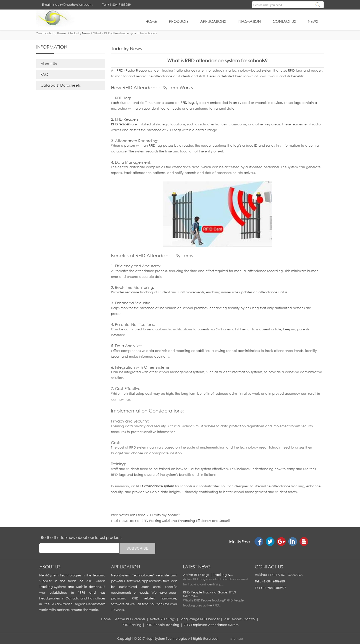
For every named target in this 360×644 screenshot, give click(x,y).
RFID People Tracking (162, 625)
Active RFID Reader (130, 619)
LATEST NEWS (197, 567)
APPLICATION (125, 567)
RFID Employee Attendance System (211, 625)
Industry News (80, 33)
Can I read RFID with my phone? (154, 515)
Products (179, 21)
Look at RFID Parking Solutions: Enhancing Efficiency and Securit (179, 521)
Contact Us (284, 21)
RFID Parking (132, 625)
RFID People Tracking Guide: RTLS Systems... (209, 594)
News (313, 21)
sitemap (237, 638)
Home (106, 619)
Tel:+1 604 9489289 (116, 5)
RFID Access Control (240, 619)
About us (50, 567)
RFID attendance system (155, 486)
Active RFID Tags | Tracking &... (208, 575)
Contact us (269, 567)
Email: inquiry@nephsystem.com (67, 5)
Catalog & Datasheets (61, 85)
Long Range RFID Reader (200, 619)
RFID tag (187, 103)
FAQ (44, 74)
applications (213, 21)
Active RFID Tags (162, 619)
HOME (151, 21)
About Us (49, 64)
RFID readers (121, 124)
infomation (249, 21)
